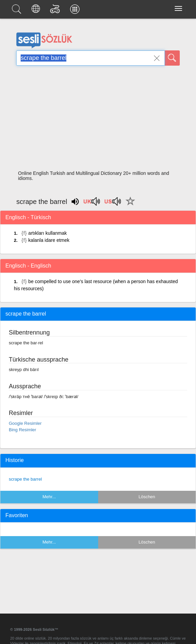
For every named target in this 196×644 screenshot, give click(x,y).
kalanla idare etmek (49, 240)
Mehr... (49, 497)
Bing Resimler (23, 430)
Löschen (147, 497)
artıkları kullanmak (48, 233)
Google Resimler (25, 423)
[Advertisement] (98, 120)
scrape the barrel (25, 479)
